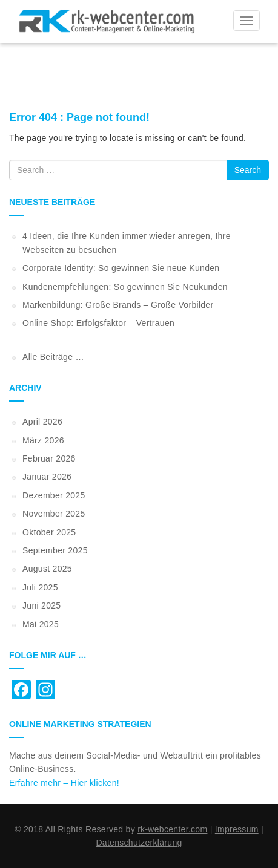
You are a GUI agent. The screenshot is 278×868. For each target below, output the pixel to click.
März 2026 (43, 440)
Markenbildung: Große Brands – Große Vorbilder (118, 305)
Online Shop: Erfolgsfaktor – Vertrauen (98, 323)
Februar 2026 (49, 458)
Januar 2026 (47, 477)
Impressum (237, 829)
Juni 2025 (41, 605)
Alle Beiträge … (53, 357)
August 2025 (47, 569)
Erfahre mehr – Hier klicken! (64, 783)
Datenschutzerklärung (139, 843)
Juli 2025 (40, 587)
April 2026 (42, 422)
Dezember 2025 (54, 495)
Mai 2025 (41, 624)
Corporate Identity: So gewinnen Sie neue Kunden (121, 268)
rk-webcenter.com (172, 829)
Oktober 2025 (49, 532)
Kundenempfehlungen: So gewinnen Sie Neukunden (125, 287)
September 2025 (55, 550)
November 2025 (54, 514)
